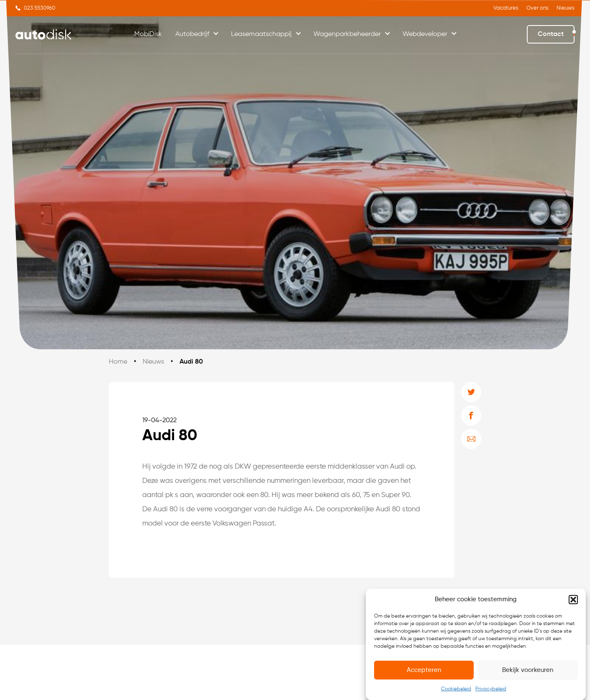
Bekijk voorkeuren (528, 670)
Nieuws (566, 8)
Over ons (537, 8)
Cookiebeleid (456, 690)
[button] (573, 600)
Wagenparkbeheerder (347, 34)
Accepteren (424, 670)
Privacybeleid (491, 690)
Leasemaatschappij (261, 34)
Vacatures (506, 8)
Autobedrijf (192, 34)
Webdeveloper (425, 34)
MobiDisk (148, 34)
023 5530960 (40, 8)
